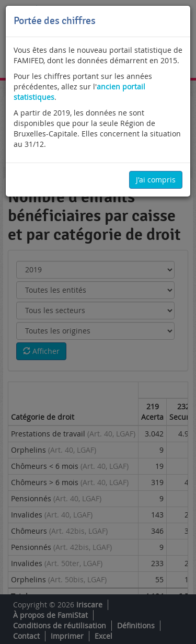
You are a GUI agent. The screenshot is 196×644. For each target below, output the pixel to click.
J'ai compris (156, 180)
